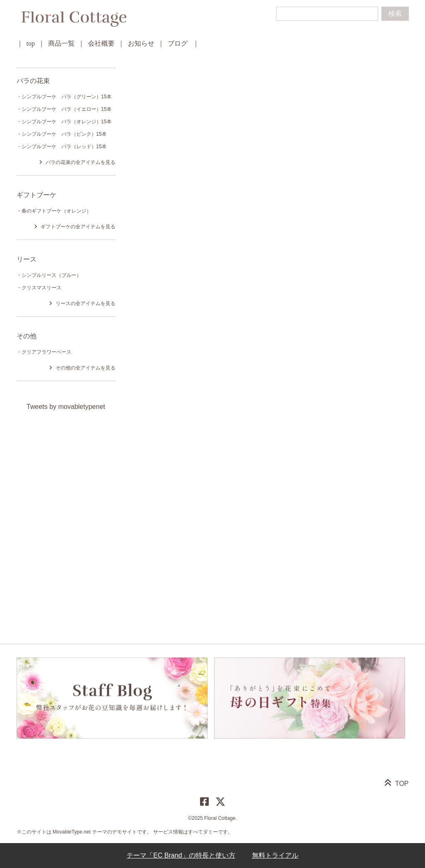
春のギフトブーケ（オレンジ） (56, 211)
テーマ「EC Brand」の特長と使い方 (181, 855)
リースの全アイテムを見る (85, 303)
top (31, 43)
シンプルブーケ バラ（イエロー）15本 (67, 109)
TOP (402, 784)
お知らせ (141, 43)
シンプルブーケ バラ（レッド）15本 (64, 147)
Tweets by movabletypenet (66, 407)
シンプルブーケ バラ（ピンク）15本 (64, 134)
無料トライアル (275, 855)
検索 (395, 13)
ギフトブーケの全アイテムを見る (78, 227)
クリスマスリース (42, 288)
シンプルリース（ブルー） (51, 275)
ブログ (178, 43)
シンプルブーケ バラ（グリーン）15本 (67, 97)
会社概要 (101, 43)
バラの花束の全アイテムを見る (81, 162)
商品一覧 (61, 43)
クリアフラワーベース (46, 352)
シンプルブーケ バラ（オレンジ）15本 (67, 122)
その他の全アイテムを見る (85, 368)
